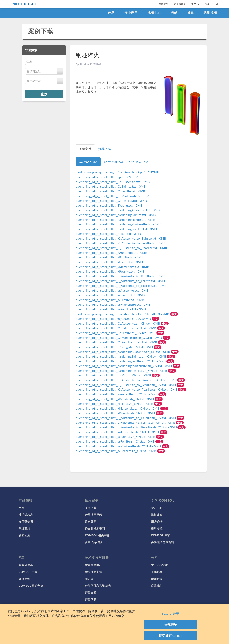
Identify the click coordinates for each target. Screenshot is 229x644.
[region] (114, 624)
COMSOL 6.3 (114, 162)
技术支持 (163, 4)
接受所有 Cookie (171, 635)
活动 (174, 13)
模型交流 (157, 528)
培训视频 (210, 13)
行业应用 (131, 13)
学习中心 (157, 508)
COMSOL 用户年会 (31, 586)
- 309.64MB (114, 319)
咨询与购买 (180, 4)
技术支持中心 (94, 565)
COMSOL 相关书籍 (97, 535)
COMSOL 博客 (160, 535)
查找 (44, 94)
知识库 (89, 579)
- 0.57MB (117, 172)
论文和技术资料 (95, 528)
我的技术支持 (94, 572)
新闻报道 (157, 579)
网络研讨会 (26, 565)
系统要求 (24, 528)
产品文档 (91, 592)
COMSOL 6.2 (139, 162)
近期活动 (24, 579)
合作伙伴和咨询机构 (98, 586)
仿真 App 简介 (94, 542)
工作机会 (157, 572)
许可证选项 (26, 521)
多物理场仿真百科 (163, 542)
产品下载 (91, 599)
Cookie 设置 (171, 614)
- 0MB (113, 182)
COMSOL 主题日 (30, 572)
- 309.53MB (108, 177)
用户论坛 (157, 521)
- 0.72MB (123, 314)
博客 (191, 13)
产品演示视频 (94, 515)
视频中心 (154, 13)
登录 (208, 4)
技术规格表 (26, 515)
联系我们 (157, 586)
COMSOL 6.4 (88, 162)
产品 (111, 13)
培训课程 (157, 515)
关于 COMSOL (160, 565)
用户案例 (91, 521)
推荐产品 (105, 149)
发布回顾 (24, 535)
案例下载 (41, 31)
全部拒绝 (171, 625)
